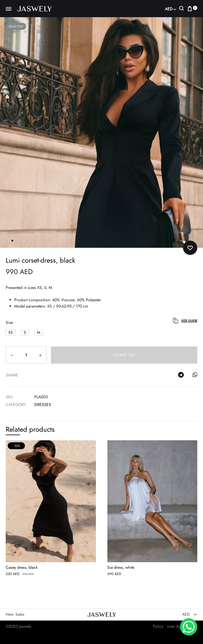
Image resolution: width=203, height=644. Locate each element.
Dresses (43, 405)
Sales (20, 614)
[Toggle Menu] (9, 9)
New (10, 614)
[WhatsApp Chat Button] (189, 627)
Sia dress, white (121, 567)
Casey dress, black (22, 567)
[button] (11, 333)
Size (9, 323)
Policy (158, 626)
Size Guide (189, 321)
